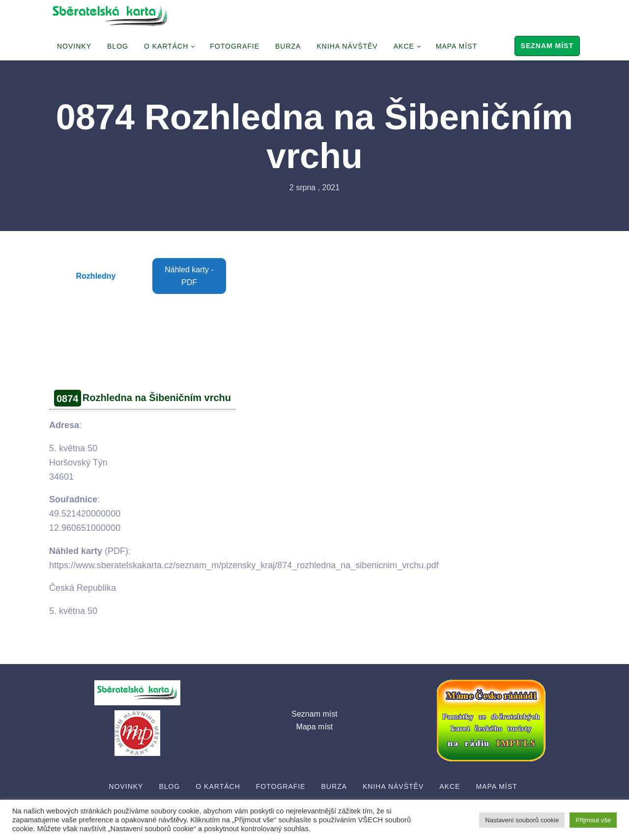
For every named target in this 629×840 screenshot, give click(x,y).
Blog (118, 46)
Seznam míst (547, 46)
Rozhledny (96, 276)
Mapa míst (457, 46)
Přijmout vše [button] (593, 820)
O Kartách (166, 46)
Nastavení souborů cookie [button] (522, 820)
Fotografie (235, 46)
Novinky (74, 46)
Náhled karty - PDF (189, 276)
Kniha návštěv (347, 46)
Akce (404, 46)
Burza (288, 46)
